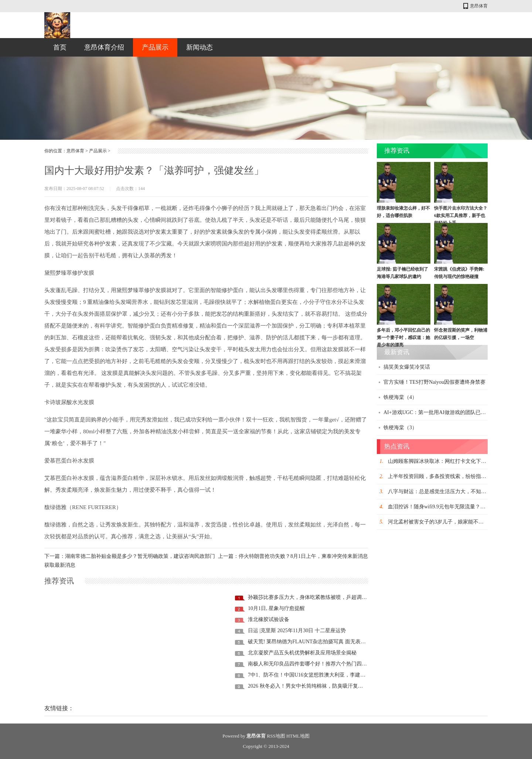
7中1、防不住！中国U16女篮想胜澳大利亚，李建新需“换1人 (317, 675)
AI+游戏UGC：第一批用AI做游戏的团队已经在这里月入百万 (453, 412)
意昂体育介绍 (104, 47)
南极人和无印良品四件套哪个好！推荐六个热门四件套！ (313, 664)
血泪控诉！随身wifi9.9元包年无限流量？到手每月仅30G (451, 507)
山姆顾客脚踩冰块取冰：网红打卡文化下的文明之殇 (447, 461)
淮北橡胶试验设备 (269, 619)
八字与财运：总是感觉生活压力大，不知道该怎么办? (449, 492)
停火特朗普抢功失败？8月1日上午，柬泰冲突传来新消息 (303, 556)
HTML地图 (298, 736)
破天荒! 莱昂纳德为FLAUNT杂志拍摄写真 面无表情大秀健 (315, 642)
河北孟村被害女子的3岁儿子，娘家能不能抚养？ (444, 522)
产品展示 (155, 47)
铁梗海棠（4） (400, 397)
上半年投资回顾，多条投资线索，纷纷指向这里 (442, 476)
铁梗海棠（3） (400, 428)
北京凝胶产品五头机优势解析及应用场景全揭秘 (302, 653)
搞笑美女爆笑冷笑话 (407, 367)
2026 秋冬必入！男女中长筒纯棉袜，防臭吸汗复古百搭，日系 (318, 686)
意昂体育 (479, 6)
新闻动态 (199, 47)
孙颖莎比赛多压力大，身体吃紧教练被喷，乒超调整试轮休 (315, 597)
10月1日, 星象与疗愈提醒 (276, 608)
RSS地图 (276, 736)
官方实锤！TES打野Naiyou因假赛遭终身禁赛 (434, 382)
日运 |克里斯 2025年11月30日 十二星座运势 (297, 631)
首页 (60, 47)
